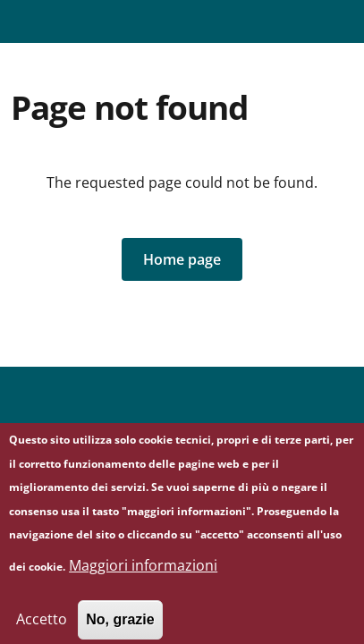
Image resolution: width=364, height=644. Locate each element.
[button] (182, 259)
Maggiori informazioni (143, 574)
